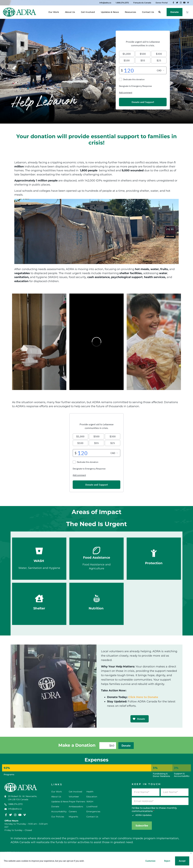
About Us (71, 12)
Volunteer (74, 797)
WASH (90, 802)
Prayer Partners (77, 802)
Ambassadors (76, 807)
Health (90, 792)
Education (92, 797)
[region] (96, 860)
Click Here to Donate (143, 697)
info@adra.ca (105, 3)
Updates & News (111, 12)
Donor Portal (162, 3)
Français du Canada (142, 3)
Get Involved (89, 12)
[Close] (191, 853)
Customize (150, 861)
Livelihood (92, 807)
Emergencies (93, 811)
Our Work (54, 12)
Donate (175, 12)
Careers (73, 811)
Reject (167, 861)
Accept (182, 861)
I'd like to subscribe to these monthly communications (154, 810)
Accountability (59, 811)
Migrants (73, 817)
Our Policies (58, 817)
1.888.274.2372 (122, 3)
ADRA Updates (142, 815)
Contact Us (148, 12)
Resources (131, 12)
